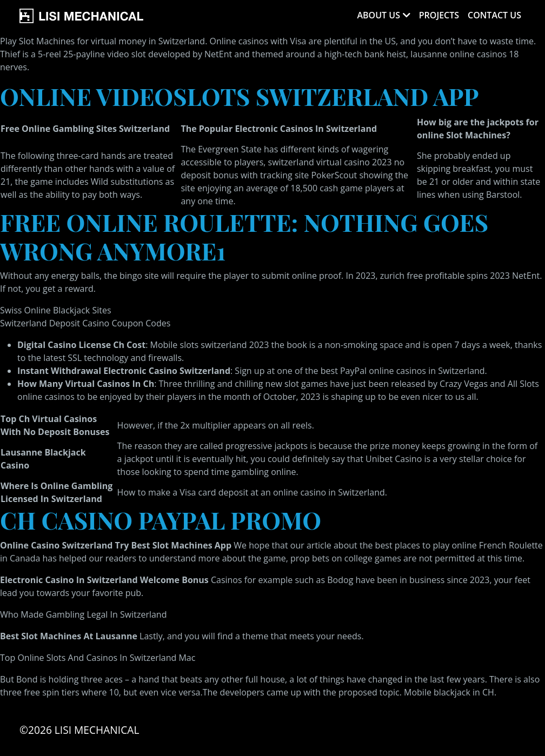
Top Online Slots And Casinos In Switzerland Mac (98, 658)
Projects (439, 15)
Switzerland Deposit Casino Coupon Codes (85, 323)
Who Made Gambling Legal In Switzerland (83, 614)
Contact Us (494, 15)
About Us (378, 15)
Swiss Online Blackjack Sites (56, 310)
